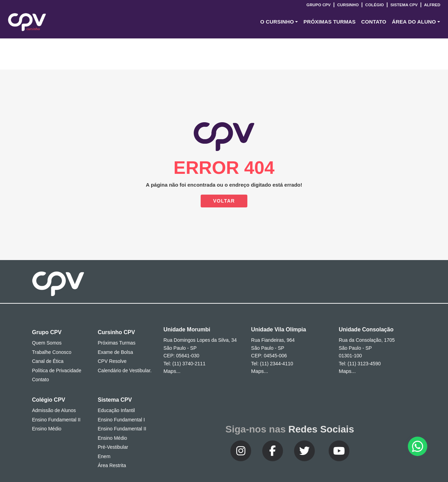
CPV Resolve (112, 361)
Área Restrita (112, 465)
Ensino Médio (47, 429)
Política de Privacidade (57, 371)
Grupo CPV (319, 5)
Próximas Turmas (330, 22)
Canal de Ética (48, 361)
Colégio (374, 5)
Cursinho (348, 5)
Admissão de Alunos (54, 410)
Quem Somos (47, 343)
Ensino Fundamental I (121, 420)
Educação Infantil (116, 410)
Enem (104, 456)
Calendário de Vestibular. (125, 371)
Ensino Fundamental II (56, 420)
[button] (279, 22)
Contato (41, 380)
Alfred (432, 5)
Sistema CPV (404, 5)
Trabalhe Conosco (52, 352)
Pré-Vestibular (113, 447)
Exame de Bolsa (116, 352)
